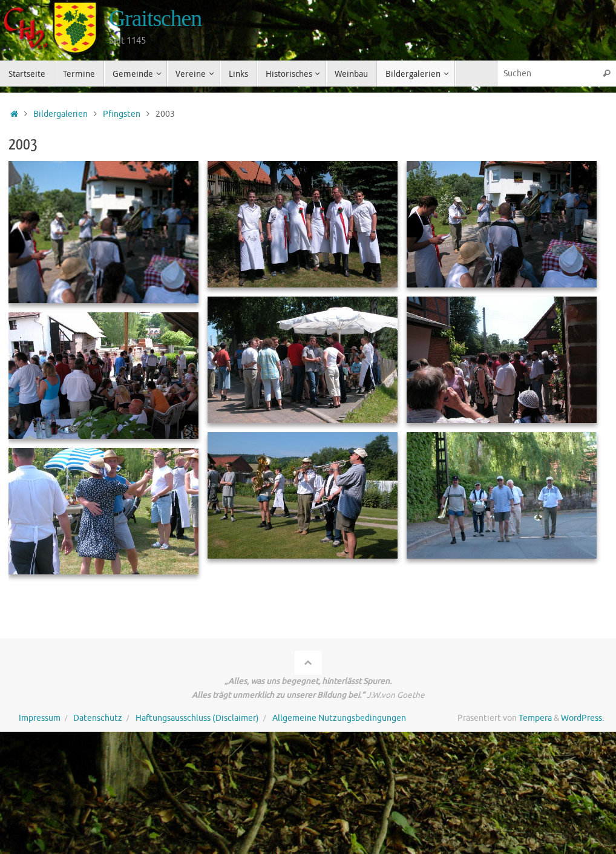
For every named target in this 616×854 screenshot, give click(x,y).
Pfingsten (122, 114)
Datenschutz (98, 718)
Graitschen (155, 18)
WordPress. (582, 718)
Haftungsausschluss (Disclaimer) (197, 718)
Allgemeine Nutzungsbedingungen (339, 718)
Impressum (40, 718)
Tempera (535, 718)
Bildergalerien (61, 114)
